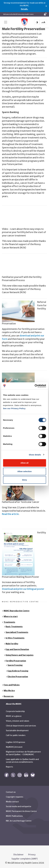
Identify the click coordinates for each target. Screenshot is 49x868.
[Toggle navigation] (6, 22)
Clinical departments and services (21, 725)
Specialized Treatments (17, 631)
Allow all (24, 463)
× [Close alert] (46, 6)
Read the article (10, 513)
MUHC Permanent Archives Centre (21, 810)
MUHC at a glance (14, 715)
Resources (9, 695)
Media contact (12, 801)
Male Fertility (12, 643)
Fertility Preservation (16, 660)
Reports (9, 766)
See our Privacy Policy (14, 408)
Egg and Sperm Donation (17, 648)
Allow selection (24, 471)
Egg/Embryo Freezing (18, 670)
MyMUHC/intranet (14, 746)
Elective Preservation (18, 676)
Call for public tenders (16, 734)
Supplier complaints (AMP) (25, 858)
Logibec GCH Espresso (15, 741)
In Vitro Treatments (15, 637)
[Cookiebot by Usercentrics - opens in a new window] (35, 386)
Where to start (11, 616)
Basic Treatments (14, 626)
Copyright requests (15, 796)
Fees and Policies (12, 684)
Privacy (32, 854)
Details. (24, 9)
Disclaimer (19, 854)
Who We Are (9, 690)
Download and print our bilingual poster (23, 588)
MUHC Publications (14, 815)
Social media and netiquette (18, 806)
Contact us (11, 791)
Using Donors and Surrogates (20, 654)
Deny (24, 480)
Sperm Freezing (15, 664)
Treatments (9, 621)
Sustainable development (17, 730)
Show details (35, 455)
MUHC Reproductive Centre (17, 610)
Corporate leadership (15, 710)
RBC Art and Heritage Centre (19, 820)
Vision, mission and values (18, 720)
